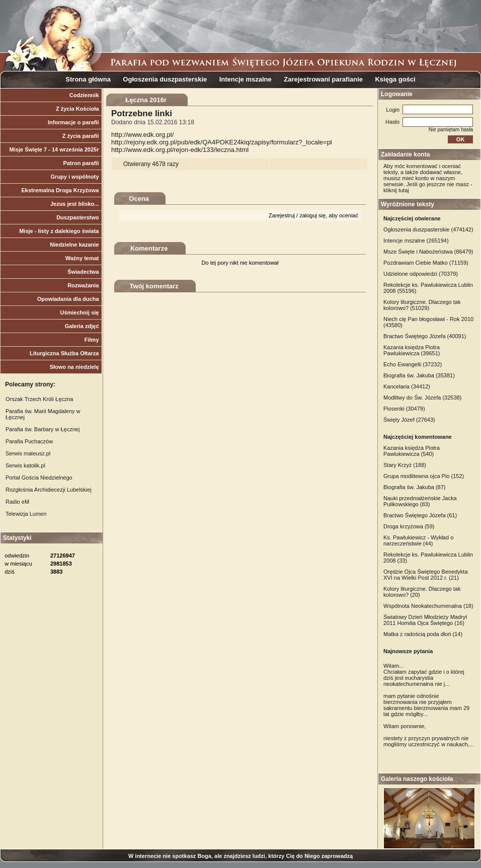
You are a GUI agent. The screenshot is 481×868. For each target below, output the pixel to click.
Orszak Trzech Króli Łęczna (39, 399)
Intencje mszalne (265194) (416, 241)
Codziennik (84, 95)
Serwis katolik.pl (25, 465)
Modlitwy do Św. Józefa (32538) (422, 398)
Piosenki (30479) (404, 409)
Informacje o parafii (73, 122)
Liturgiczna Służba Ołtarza (64, 353)
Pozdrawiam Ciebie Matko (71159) (426, 263)
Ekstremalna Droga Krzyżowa (60, 190)
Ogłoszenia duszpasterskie (165, 79)
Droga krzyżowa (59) (409, 526)
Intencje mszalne (246, 79)
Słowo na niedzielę (74, 367)
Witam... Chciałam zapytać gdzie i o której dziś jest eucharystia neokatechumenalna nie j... (424, 675)
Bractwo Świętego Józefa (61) (420, 515)
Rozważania (83, 285)
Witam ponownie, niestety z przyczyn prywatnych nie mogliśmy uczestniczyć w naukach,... (429, 735)
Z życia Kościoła (77, 109)
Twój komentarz (154, 286)
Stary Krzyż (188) (405, 465)
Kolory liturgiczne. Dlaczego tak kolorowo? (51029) (422, 305)
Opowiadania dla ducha (68, 299)
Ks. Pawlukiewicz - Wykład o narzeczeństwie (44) (418, 540)
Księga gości (395, 79)
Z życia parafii (81, 136)
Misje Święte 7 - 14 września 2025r (54, 149)
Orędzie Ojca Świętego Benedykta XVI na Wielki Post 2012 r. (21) (426, 575)
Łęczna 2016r (146, 100)
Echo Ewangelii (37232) (413, 364)
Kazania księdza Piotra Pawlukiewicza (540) (412, 451)
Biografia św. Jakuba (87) (415, 487)
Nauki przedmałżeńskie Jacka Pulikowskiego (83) (420, 501)
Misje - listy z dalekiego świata (59, 231)
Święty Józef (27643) (409, 420)
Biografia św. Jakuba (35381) (419, 375)
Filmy (92, 340)
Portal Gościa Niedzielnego (39, 478)
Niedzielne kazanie (74, 245)
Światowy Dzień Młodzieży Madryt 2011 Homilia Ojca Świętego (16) (425, 620)
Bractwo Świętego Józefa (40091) (425, 336)
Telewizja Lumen (26, 514)
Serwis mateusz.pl (28, 453)
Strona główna (88, 79)
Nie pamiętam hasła (451, 130)
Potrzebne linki (142, 113)
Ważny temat (82, 258)
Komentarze (149, 248)
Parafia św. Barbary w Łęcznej (43, 429)
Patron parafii (81, 163)
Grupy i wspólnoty (75, 177)
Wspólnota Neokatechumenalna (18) (428, 606)
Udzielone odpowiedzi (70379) (421, 274)
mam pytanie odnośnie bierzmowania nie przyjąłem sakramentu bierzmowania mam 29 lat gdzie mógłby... (426, 705)
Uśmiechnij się (79, 312)
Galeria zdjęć (82, 326)
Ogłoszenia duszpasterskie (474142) (428, 229)
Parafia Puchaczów (29, 441)
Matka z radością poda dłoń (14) (423, 634)
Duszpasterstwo (77, 217)
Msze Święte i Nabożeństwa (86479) (428, 252)
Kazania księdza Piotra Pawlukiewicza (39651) (412, 350)
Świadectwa (83, 272)
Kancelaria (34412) (407, 386)
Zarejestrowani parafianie (323, 79)
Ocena (139, 199)
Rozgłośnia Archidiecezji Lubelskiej (49, 490)
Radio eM (17, 502)
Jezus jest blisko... (75, 204)
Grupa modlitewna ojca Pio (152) (424, 476)
